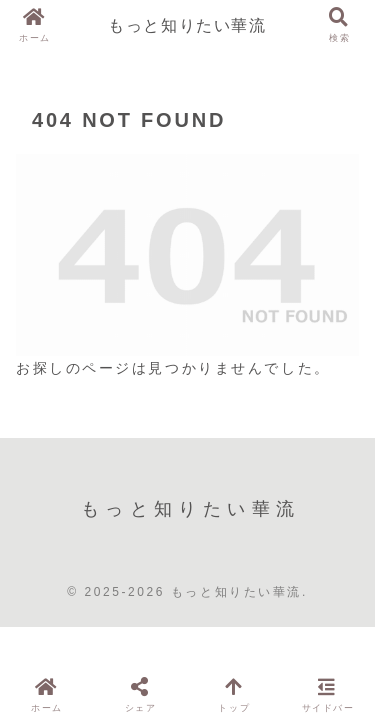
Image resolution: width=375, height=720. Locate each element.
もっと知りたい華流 (187, 25)
